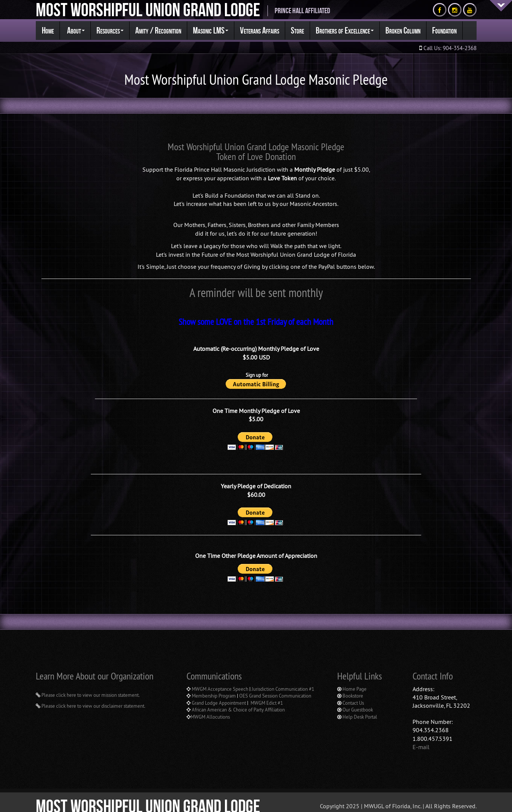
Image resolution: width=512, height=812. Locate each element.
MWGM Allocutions (210, 707)
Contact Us (353, 693)
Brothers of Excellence (345, 30)
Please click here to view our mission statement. (90, 686)
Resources (110, 30)
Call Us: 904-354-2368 (449, 48)
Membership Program (214, 687)
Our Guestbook (358, 701)
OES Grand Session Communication (275, 687)
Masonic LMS (211, 30)
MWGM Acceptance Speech (220, 679)
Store (297, 30)
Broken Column (403, 30)
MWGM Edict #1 (267, 693)
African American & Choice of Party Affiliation (238, 701)
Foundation (444, 30)
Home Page (355, 679)
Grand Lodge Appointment (219, 693)
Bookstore (353, 687)
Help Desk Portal (360, 707)
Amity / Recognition (158, 30)
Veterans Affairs (260, 30)
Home (48, 30)
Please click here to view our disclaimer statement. (93, 696)
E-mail (421, 737)
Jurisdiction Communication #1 (283, 679)
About (75, 30)
